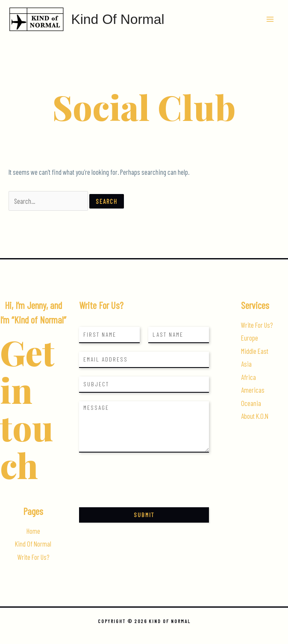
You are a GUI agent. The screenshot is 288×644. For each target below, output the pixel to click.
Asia (246, 364)
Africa (248, 377)
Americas (253, 390)
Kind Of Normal (118, 19)
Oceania (251, 403)
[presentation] (144, 493)
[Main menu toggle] (270, 19)
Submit (144, 515)
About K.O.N (255, 416)
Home (33, 531)
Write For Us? (33, 557)
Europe (250, 338)
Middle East (255, 351)
